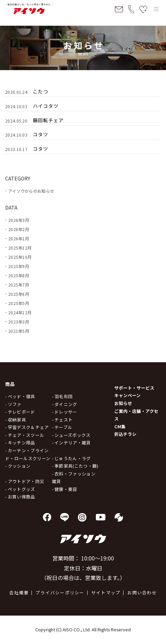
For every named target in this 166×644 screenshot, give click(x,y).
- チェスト (62, 420)
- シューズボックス (71, 435)
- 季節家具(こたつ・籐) (75, 466)
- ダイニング (65, 404)
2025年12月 (20, 248)
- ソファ (13, 404)
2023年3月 (19, 322)
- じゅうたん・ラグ (72, 458)
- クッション (18, 466)
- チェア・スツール (25, 435)
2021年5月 (19, 331)
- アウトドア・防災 (25, 481)
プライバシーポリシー (60, 592)
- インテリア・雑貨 (72, 443)
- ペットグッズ (20, 489)
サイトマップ (106, 592)
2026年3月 (19, 220)
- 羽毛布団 (62, 396)
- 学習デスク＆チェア (27, 427)
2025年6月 (19, 294)
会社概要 (19, 592)
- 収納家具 (16, 420)
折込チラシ (125, 434)
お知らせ (123, 403)
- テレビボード (20, 412)
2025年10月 (20, 257)
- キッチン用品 (20, 443)
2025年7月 (19, 285)
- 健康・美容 (65, 489)
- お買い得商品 (20, 497)
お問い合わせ (142, 592)
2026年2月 (19, 229)
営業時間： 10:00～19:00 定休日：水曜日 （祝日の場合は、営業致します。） (83, 568)
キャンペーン (127, 395)
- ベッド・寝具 (20, 396)
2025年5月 (19, 303)
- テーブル (62, 427)
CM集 (120, 426)
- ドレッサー (65, 412)
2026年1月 (19, 238)
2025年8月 (19, 275)
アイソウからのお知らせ (31, 191)
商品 (10, 384)
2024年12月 (20, 312)
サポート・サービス (134, 388)
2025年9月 (19, 266)
